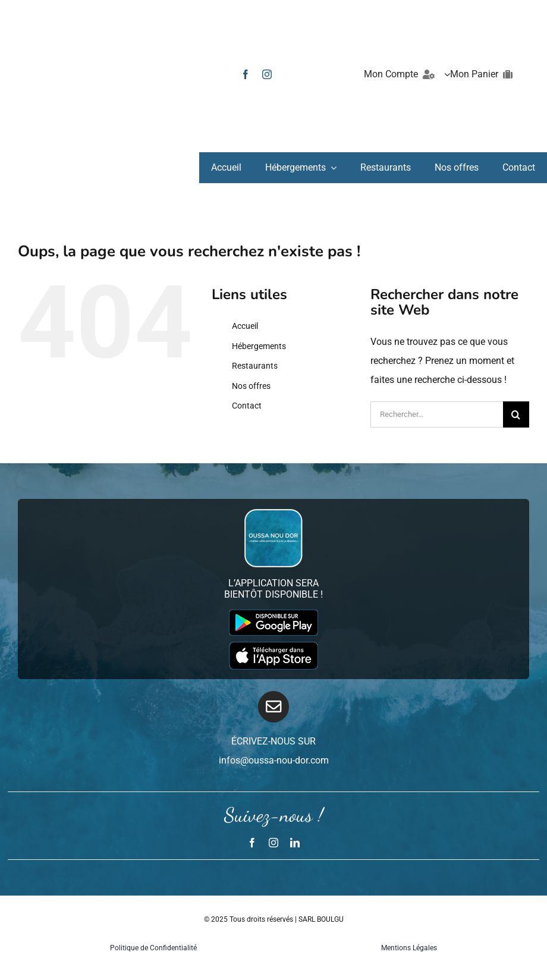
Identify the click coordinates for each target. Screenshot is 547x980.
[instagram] (267, 74)
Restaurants (255, 366)
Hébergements (259, 346)
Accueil (245, 326)
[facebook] (246, 74)
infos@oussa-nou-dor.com (274, 760)
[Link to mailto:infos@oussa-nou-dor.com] (274, 707)
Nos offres (251, 386)
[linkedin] (295, 843)
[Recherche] (516, 414)
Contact (247, 406)
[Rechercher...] (437, 414)
